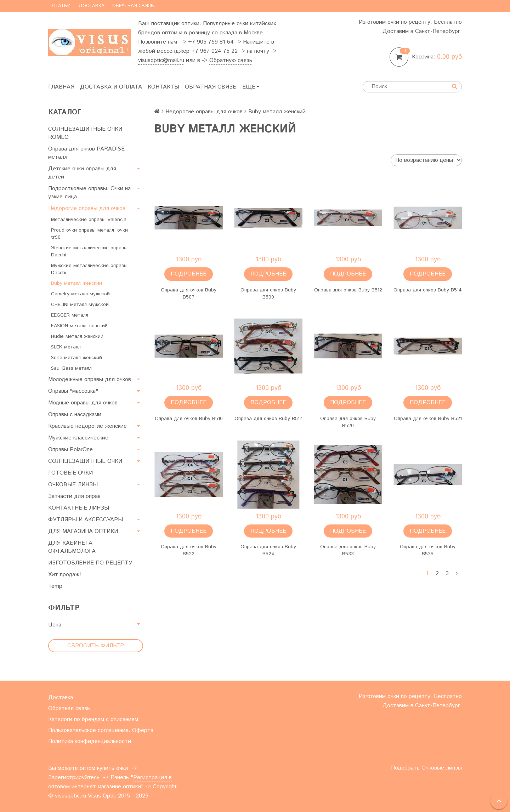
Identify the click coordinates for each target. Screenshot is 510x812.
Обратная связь (133, 6)
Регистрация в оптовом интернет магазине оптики (110, 782)
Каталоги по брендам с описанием (93, 719)
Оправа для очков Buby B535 (428, 550)
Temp (55, 586)
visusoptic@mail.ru (161, 60)
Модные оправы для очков (83, 403)
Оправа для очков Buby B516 (189, 419)
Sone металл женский (76, 358)
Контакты (163, 87)
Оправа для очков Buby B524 (268, 550)
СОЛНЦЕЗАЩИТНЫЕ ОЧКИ (85, 461)
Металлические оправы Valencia (89, 220)
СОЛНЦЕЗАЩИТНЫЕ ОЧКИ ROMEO (85, 133)
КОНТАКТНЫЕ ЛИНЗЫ (79, 508)
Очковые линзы (442, 768)
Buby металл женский (76, 283)
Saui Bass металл (71, 368)
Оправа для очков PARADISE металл (86, 153)
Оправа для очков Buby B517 (268, 419)
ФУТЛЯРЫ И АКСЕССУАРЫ (86, 520)
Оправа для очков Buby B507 (189, 294)
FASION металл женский (79, 326)
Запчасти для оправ (74, 496)
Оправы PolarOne (70, 450)
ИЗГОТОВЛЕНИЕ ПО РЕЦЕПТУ (90, 563)
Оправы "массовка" (73, 391)
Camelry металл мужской (80, 294)
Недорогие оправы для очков (87, 208)
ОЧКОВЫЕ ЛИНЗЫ (73, 485)
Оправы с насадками (75, 414)
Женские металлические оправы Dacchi (89, 251)
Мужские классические (78, 438)
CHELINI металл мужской (80, 305)
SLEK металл (66, 347)
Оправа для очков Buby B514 (428, 290)
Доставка (92, 6)
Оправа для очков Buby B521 (428, 419)
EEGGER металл (70, 315)
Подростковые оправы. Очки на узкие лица (89, 193)
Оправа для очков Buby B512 (348, 290)
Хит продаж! (65, 575)
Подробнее (189, 274)
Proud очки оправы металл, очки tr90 (89, 234)
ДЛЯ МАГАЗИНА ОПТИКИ (83, 531)
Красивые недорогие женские (87, 426)
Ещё (251, 87)
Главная (61, 87)
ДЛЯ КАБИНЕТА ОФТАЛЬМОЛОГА (72, 547)
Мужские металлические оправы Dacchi (89, 269)
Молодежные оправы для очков (90, 379)
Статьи (61, 6)
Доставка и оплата (111, 87)
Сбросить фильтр (96, 646)
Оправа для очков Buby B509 (268, 294)
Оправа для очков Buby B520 (348, 422)
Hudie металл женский (77, 336)
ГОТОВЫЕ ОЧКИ (70, 473)
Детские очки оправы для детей (82, 173)
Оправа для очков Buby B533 (348, 550)
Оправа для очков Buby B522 (189, 550)
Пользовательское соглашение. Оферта (101, 730)
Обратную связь (231, 60)
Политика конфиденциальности (90, 741)
